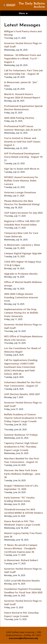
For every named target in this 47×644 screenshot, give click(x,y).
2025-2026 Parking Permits (19, 118)
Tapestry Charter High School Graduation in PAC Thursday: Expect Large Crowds (21, 446)
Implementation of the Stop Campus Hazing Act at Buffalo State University (21, 313)
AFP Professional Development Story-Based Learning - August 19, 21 (23, 157)
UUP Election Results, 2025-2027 (22, 394)
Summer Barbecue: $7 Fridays (21, 435)
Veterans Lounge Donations (20, 192)
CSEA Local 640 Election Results (22, 581)
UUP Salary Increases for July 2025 (23, 213)
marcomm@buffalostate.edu (23, 638)
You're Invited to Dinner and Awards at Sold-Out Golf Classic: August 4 (22, 141)
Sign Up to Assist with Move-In (22, 169)
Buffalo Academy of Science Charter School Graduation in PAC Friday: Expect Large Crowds (23, 418)
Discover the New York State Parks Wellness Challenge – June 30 (22, 474)
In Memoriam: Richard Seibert (21, 560)
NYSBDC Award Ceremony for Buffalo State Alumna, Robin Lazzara (21, 181)
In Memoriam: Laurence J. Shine (22, 245)
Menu (22, 13)
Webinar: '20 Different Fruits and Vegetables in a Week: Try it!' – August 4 (22, 58)
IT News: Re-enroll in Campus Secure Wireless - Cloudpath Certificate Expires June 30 (21, 548)
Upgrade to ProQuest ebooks (21, 274)
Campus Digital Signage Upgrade (23, 253)
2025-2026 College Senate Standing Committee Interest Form (21, 297)
